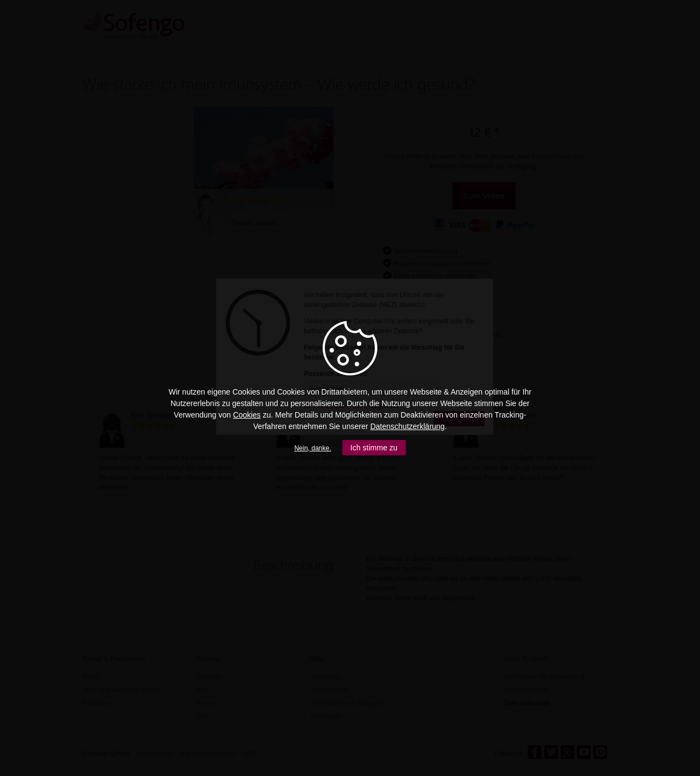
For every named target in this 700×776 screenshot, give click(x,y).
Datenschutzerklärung (407, 426)
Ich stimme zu (374, 448)
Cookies (247, 415)
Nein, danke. (313, 448)
